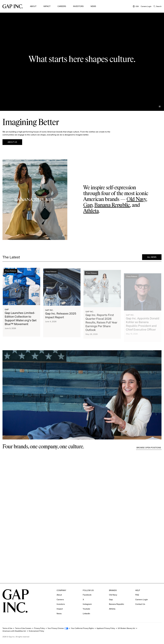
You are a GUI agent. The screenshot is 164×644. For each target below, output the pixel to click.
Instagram (87, 604)
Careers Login (146, 6)
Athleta (91, 211)
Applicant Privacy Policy (106, 628)
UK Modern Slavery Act (126, 628)
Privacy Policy (39, 628)
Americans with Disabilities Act (14, 631)
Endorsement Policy (36, 631)
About (33, 6)
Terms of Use (7, 628)
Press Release (11, 273)
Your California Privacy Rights (82, 628)
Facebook (87, 595)
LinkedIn (86, 614)
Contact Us (140, 604)
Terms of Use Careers (23, 628)
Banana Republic (112, 205)
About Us (12, 142)
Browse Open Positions (149, 448)
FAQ (137, 595)
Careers (62, 6)
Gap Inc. (49, 316)
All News (152, 258)
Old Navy (136, 199)
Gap (88, 205)
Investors (78, 6)
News (93, 6)
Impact (47, 6)
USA (136, 7)
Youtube (86, 609)
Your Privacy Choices (56, 628)
